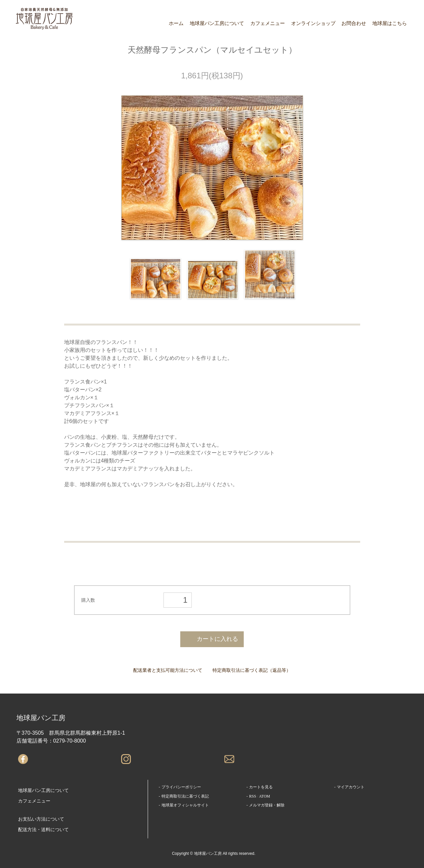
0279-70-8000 (70, 741)
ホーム (176, 23)
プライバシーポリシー (181, 787)
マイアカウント (351, 787)
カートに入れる (212, 639)
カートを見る (261, 787)
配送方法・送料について (43, 830)
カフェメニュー (268, 23)
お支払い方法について (41, 819)
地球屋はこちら (390, 23)
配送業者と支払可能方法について (168, 670)
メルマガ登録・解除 (267, 805)
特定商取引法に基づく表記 (185, 796)
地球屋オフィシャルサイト (185, 805)
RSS (252, 796)
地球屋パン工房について (217, 23)
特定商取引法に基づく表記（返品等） (252, 670)
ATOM (264, 796)
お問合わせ (354, 23)
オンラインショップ (313, 23)
